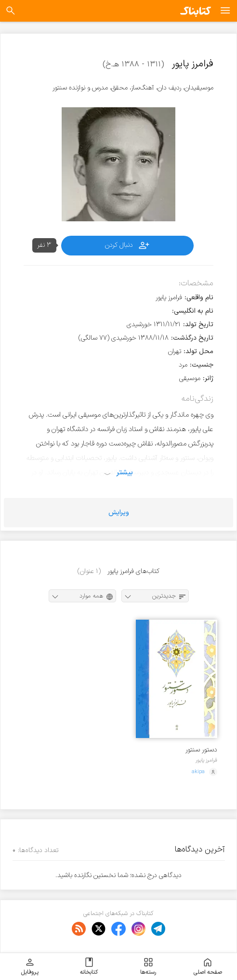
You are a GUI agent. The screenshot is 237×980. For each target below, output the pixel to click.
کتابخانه (89, 967)
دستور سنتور (201, 750)
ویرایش (119, 513)
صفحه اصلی (208, 967)
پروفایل (30, 967)
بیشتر (125, 472)
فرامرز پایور (206, 760)
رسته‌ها (148, 967)
